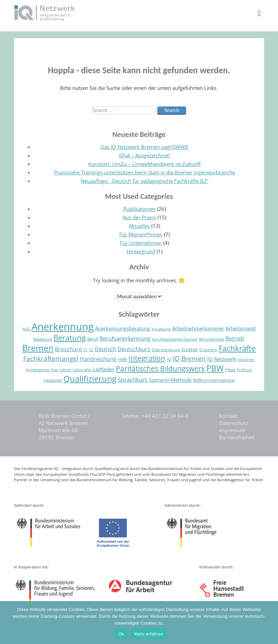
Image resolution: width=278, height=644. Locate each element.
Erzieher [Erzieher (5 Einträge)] (190, 349)
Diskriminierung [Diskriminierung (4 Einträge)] (166, 350)
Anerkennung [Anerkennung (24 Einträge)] (63, 327)
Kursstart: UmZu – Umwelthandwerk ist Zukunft (144, 164)
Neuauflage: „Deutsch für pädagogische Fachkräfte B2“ (144, 181)
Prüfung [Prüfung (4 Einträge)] (244, 370)
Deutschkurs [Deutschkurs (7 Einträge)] (134, 349)
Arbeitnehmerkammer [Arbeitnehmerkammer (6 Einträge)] (198, 328)
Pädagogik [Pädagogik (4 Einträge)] (53, 380)
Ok (121, 634)
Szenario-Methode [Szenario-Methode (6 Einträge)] (170, 380)
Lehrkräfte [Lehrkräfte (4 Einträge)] (82, 370)
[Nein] (269, 623)
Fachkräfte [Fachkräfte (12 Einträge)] (237, 348)
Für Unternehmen (141, 243)
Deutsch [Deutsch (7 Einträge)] (105, 349)
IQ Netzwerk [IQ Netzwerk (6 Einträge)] (222, 359)
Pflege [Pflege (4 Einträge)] (230, 370)
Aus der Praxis (139, 217)
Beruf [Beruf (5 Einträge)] (93, 339)
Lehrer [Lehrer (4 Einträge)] (65, 370)
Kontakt (228, 416)
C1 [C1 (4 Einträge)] (85, 350)
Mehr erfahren (149, 634)
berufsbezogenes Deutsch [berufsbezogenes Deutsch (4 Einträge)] (175, 339)
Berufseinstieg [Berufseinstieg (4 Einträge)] (212, 339)
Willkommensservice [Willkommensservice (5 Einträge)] (214, 380)
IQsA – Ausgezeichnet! (144, 155)
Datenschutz (234, 423)
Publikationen (140, 209)
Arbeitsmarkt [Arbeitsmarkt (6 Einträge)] (241, 328)
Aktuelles (139, 226)
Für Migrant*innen (141, 234)
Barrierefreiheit (237, 437)
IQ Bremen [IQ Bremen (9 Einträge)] (189, 358)
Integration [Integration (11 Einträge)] (147, 358)
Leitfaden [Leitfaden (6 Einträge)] (104, 369)
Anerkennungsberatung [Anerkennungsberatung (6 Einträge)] (122, 328)
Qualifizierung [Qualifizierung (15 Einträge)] (90, 379)
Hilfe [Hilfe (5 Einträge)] (122, 359)
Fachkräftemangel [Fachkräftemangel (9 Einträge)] (51, 358)
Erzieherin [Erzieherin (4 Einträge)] (208, 350)
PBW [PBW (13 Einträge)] (215, 368)
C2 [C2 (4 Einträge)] (91, 350)
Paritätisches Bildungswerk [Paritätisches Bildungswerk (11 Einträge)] (160, 368)
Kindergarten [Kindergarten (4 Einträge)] (38, 370)
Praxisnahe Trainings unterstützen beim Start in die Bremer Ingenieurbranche (144, 172)
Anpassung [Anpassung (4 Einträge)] (161, 329)
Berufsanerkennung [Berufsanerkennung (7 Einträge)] (125, 339)
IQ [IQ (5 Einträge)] (169, 359)
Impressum (232, 430)
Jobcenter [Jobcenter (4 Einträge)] (246, 360)
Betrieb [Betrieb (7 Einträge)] (235, 339)
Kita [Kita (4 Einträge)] (55, 370)
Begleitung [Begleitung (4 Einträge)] (43, 339)
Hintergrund (141, 251)
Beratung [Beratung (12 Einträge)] (70, 338)
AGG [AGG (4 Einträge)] (26, 329)
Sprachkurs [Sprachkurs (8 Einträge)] (133, 379)
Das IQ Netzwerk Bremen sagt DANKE (144, 147)
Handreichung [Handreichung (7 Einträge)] (98, 359)
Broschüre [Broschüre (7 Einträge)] (68, 349)
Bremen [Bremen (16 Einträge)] (38, 348)
